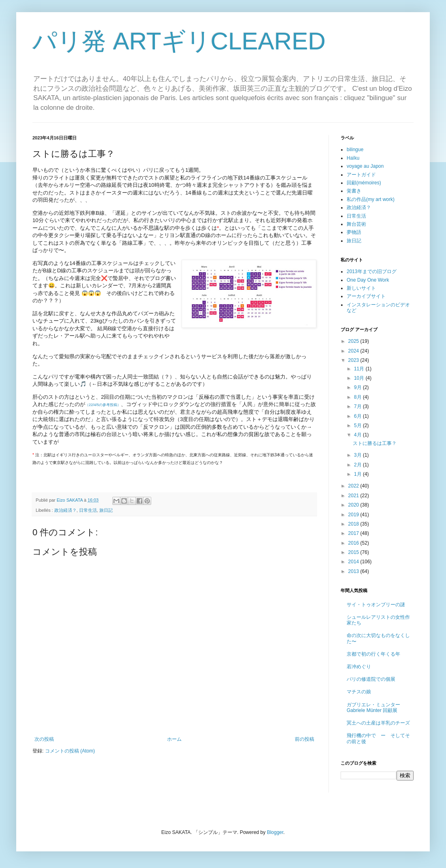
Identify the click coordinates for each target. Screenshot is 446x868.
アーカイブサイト (366, 296)
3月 (358, 455)
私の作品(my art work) (371, 199)
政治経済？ (65, 510)
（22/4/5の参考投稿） (103, 405)
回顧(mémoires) (364, 183)
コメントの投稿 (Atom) (70, 751)
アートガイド (361, 175)
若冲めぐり (359, 667)
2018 (354, 524)
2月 (358, 465)
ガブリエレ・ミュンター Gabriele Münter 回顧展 (373, 708)
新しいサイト (361, 288)
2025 (354, 341)
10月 (360, 378)
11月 (360, 369)
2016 (354, 543)
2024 (354, 351)
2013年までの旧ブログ (372, 272)
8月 (358, 397)
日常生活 (88, 510)
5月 (358, 425)
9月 (358, 387)
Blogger (275, 832)
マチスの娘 (359, 692)
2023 (354, 360)
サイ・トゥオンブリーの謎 (376, 605)
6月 (358, 416)
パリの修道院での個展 (371, 679)
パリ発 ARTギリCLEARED (179, 41)
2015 (354, 552)
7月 (358, 406)
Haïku (353, 158)
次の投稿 (44, 739)
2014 (354, 562)
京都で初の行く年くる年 (373, 654)
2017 (354, 533)
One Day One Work (368, 280)
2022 (354, 486)
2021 (354, 496)
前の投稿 (304, 739)
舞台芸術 (356, 224)
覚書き (354, 191)
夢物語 (354, 232)
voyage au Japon (365, 166)
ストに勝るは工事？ (375, 443)
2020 (354, 505)
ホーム (174, 739)
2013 (354, 571)
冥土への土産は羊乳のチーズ (378, 723)
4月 (358, 435)
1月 (358, 474)
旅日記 (106, 510)
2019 (354, 515)
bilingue (355, 150)
